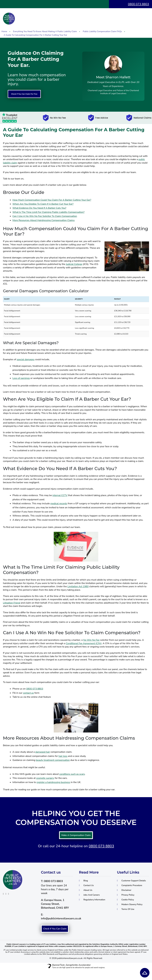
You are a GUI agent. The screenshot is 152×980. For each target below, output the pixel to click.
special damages (26, 360)
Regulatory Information (88, 908)
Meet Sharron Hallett (113, 77)
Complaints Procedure (135, 893)
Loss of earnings (21, 379)
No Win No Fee (91, 640)
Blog (86, 885)
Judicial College (74, 264)
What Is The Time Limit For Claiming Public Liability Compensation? (48, 212)
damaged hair (43, 752)
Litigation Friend (12, 603)
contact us (28, 693)
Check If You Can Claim (56, 936)
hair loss (63, 756)
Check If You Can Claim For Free (31, 94)
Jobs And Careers (94, 901)
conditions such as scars (72, 774)
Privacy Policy (130, 904)
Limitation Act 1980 (78, 587)
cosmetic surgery (45, 778)
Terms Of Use (130, 920)
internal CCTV (60, 496)
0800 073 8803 (138, 4)
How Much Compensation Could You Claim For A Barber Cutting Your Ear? (52, 200)
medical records (59, 504)
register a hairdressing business (53, 783)
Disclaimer (128, 899)
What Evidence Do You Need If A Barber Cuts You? (39, 208)
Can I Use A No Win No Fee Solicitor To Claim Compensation (45, 216)
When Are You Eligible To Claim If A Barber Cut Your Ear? (43, 204)
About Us (89, 895)
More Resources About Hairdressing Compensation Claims (44, 221)
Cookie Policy (129, 910)
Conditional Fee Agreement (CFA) (84, 644)
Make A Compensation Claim (76, 837)
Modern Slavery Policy (135, 915)
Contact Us (90, 890)
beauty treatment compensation (53, 760)
